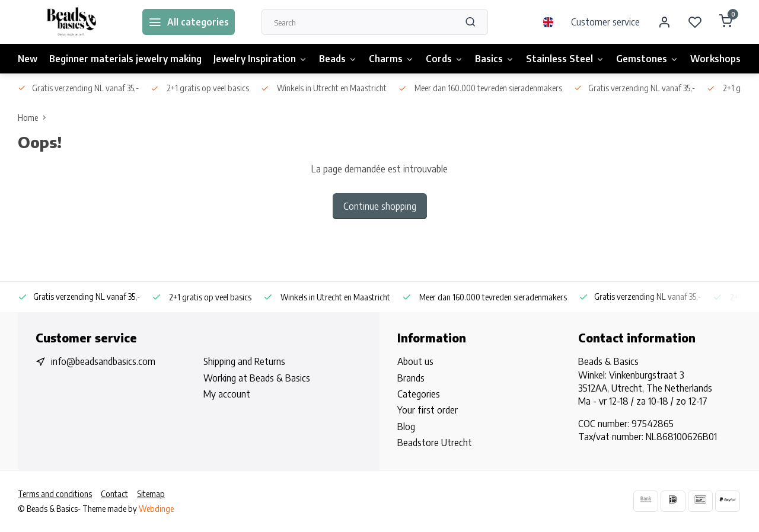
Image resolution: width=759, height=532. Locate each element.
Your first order (428, 410)
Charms (391, 59)
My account (227, 394)
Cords (444, 59)
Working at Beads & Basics (257, 378)
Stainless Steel (565, 59)
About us (415, 361)
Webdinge (156, 509)
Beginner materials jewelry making (125, 59)
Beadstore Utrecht (435, 443)
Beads (338, 59)
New (28, 59)
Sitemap (151, 494)
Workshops (715, 59)
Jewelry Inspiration (260, 59)
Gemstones (647, 59)
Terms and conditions (55, 494)
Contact (114, 494)
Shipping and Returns (244, 361)
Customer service (605, 22)
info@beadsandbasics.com (103, 361)
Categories (419, 394)
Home (34, 118)
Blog (406, 427)
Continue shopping (380, 206)
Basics (495, 59)
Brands (411, 378)
